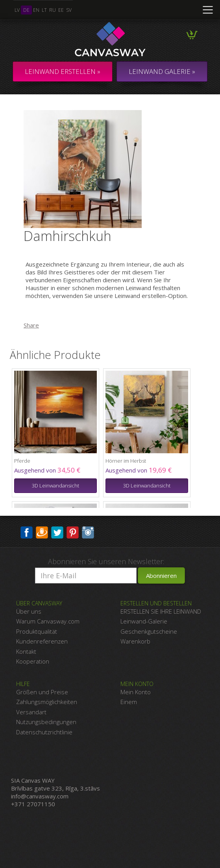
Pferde (22, 461)
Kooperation (33, 661)
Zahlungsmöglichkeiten (47, 702)
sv (69, 10)
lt (44, 10)
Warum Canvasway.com (48, 621)
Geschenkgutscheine (149, 631)
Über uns (29, 611)
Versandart (31, 712)
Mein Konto (136, 692)
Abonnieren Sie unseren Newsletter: (106, 561)
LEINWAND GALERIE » (162, 71)
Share (31, 325)
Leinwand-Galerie (144, 621)
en (36, 10)
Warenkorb (135, 641)
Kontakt (26, 651)
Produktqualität (37, 631)
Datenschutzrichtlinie (44, 732)
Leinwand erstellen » (63, 71)
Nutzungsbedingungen (46, 722)
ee (61, 10)
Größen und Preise (42, 692)
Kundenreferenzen (42, 641)
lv (17, 10)
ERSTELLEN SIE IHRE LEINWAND (161, 611)
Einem (129, 702)
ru (53, 10)
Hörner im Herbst (126, 461)
